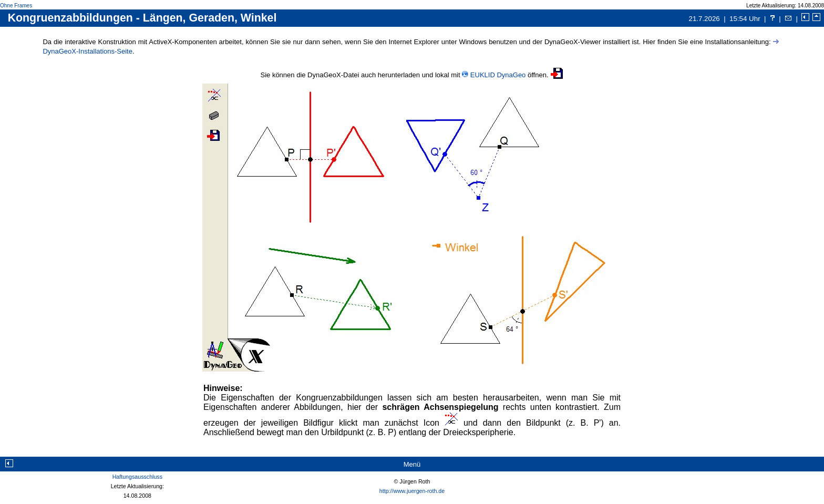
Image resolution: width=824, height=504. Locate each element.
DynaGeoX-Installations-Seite (87, 51)
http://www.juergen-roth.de (412, 491)
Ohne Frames (16, 6)
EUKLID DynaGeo (498, 75)
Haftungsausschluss (137, 477)
